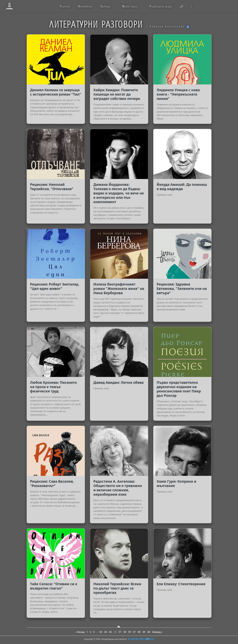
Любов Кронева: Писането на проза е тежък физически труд (54, 387)
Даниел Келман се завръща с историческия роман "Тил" (56, 92)
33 (101, 632)
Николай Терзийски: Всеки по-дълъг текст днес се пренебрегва (117, 588)
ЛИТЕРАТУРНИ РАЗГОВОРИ (96, 24)
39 (129, 632)
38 (125, 632)
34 (106, 632)
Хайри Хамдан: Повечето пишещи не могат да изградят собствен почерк (117, 94)
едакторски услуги (161, 6)
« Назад (80, 632)
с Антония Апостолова (168, 26)
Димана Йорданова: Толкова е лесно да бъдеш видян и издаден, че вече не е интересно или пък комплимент (119, 193)
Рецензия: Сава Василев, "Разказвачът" (52, 483)
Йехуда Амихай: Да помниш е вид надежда (182, 187)
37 (120, 632)
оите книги (130, 6)
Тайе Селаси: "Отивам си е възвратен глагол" (54, 586)
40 (149, 632)
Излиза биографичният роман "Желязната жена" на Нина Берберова (119, 289)
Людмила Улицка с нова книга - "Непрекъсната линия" (178, 94)
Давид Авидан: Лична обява (119, 382)
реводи (105, 6)
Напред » (157, 632)
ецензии (65, 6)
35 (110, 632)
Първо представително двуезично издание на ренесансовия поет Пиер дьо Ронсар (179, 389)
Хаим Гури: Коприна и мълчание (177, 483)
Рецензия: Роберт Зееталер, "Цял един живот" (55, 286)
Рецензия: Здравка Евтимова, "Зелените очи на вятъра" (182, 289)
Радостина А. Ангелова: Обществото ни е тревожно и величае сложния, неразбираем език (118, 488)
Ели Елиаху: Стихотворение (181, 584)
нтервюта (85, 6)
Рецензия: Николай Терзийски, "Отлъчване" (52, 187)
